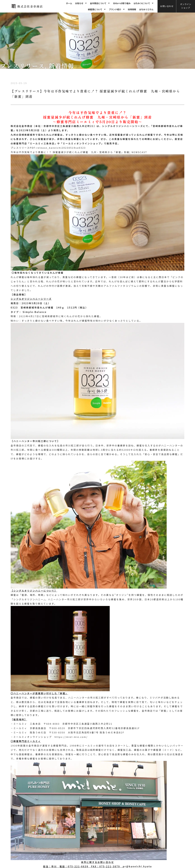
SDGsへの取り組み (122, 3)
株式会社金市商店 (30, 6)
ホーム (69, 3)
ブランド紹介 (117, 9)
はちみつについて (144, 3)
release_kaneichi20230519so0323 (61, 148)
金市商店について (100, 3)
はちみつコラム (146, 9)
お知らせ (81, 3)
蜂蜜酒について (97, 9)
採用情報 (132, 9)
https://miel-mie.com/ (71, 737)
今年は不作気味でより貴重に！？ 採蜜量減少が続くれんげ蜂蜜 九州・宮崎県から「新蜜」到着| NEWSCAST (79, 152)
